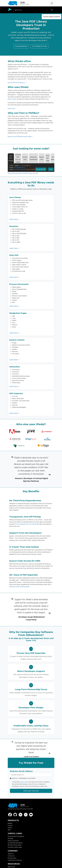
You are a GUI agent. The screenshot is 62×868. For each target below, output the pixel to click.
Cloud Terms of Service (15, 860)
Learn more (15, 219)
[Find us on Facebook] (10, 815)
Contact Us (11, 856)
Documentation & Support (16, 836)
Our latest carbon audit (15, 847)
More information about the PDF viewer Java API (23, 173)
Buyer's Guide (12, 99)
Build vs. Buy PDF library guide (21, 587)
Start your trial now (31, 791)
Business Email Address (21, 771)
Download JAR (41, 169)
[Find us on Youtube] (31, 815)
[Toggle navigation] (52, 3)
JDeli (9, 830)
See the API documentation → (17, 83)
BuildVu (10, 823)
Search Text (42, 158)
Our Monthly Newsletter (15, 843)
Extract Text (25, 158)
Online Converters (13, 841)
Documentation (21, 46)
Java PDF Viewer (11, 158)
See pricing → (12, 108)
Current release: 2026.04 (51, 17)
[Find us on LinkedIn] (20, 815)
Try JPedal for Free (40, 46)
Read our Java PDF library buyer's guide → (21, 136)
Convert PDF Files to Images (18, 158)
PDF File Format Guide (14, 845)
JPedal (10, 828)
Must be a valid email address (23, 778)
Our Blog (10, 839)
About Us (11, 854)
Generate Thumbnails (33, 158)
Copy (51, 169)
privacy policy (24, 782)
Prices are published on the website (26, 524)
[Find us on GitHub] (15, 815)
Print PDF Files (48, 158)
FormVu (10, 825)
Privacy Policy (12, 858)
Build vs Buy (11, 867)
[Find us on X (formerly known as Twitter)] (26, 815)
